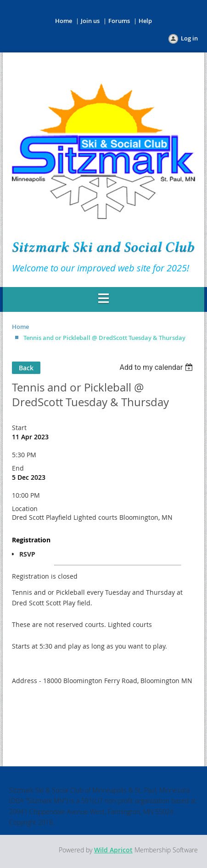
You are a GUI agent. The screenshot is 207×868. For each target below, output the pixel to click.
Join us (90, 21)
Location (25, 509)
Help (145, 21)
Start (19, 428)
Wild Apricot (113, 850)
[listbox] (157, 367)
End (18, 468)
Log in (189, 38)
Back (26, 368)
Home (64, 21)
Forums (119, 21)
